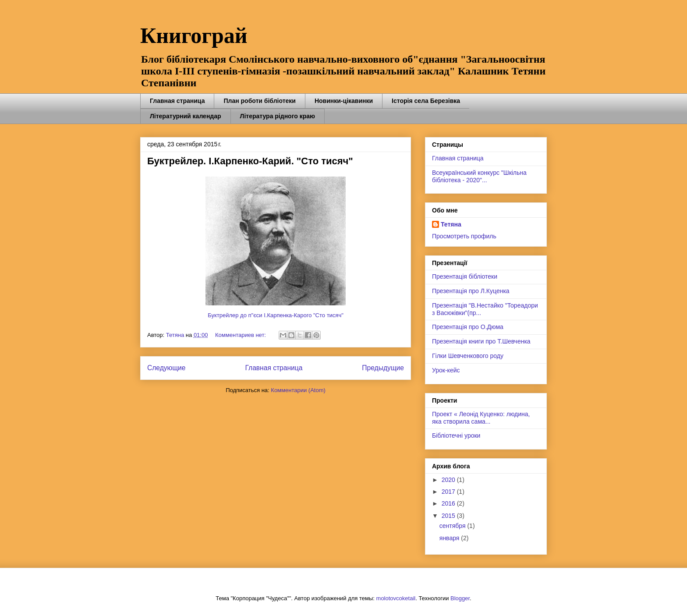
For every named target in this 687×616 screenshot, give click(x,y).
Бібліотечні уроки (456, 435)
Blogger (460, 598)
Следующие (166, 368)
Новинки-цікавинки (344, 101)
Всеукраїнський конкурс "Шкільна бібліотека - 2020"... (479, 176)
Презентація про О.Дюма (468, 327)
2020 (449, 480)
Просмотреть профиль (464, 236)
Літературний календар (186, 116)
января (450, 538)
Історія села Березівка (426, 101)
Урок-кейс (446, 370)
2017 (449, 492)
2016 (449, 503)
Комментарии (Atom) (298, 390)
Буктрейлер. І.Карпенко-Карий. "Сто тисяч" (250, 161)
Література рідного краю (278, 116)
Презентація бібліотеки (465, 276)
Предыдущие (383, 368)
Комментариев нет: (241, 335)
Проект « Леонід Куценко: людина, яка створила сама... (481, 418)
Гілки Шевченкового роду (468, 356)
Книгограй (194, 35)
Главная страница (177, 101)
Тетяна (451, 224)
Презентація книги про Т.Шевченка (481, 341)
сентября (453, 526)
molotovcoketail (396, 598)
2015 (449, 516)
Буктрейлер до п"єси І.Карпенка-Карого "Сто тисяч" (276, 315)
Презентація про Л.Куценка (471, 291)
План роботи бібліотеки (259, 101)
